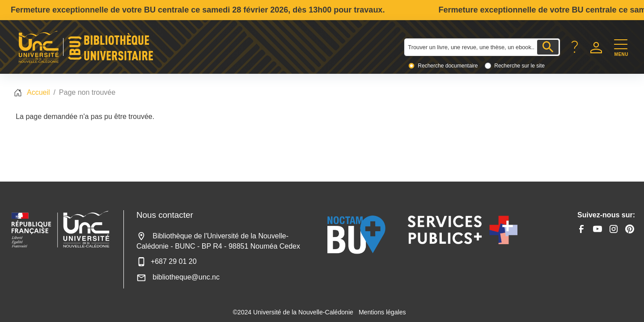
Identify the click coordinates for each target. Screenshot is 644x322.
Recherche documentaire (448, 66)
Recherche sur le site (519, 66)
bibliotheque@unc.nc (178, 277)
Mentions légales (382, 312)
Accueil (38, 92)
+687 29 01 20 (167, 261)
